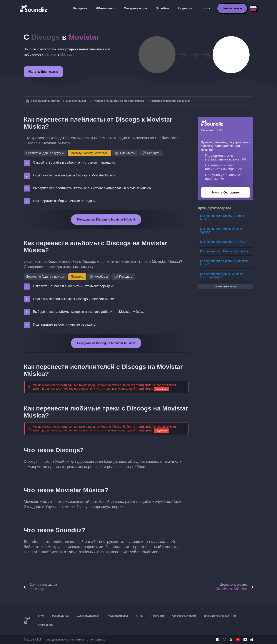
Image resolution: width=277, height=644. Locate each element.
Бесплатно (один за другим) (45, 153)
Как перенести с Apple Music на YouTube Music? (222, 276)
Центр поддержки (88, 616)
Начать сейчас (232, 8)
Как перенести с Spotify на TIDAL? (224, 242)
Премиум (77, 277)
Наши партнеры (118, 616)
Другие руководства (226, 286)
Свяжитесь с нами (184, 616)
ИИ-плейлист (105, 8)
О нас (140, 616)
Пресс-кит (158, 616)
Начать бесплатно (43, 72)
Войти (206, 8)
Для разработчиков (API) (220, 616)
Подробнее (161, 389)
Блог (41, 616)
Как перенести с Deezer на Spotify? (224, 251)
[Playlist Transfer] (34, 8)
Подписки (185, 8)
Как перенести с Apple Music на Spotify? (222, 230)
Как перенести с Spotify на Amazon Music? (224, 263)
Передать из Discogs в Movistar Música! (106, 220)
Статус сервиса (96, 640)
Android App (46, 625)
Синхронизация (135, 8)
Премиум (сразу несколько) (90, 153)
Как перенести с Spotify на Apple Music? (222, 217)
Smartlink (163, 8)
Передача (80, 8)
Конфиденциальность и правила (64, 640)
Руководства (60, 616)
